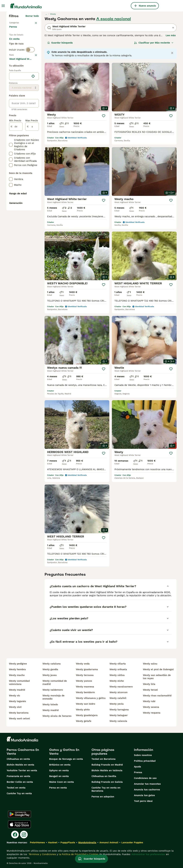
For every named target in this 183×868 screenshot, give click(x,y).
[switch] (30, 70)
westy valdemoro (53, 690)
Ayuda (137, 767)
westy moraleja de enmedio (53, 697)
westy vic (14, 696)
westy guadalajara (87, 715)
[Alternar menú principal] (3, 6)
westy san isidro (86, 704)
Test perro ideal (143, 801)
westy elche (117, 681)
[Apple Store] (19, 824)
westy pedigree (18, 664)
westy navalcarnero (121, 687)
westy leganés (17, 701)
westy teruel (150, 690)
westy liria (149, 684)
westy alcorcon (118, 692)
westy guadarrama (87, 669)
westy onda (83, 664)
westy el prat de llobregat (158, 669)
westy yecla (117, 704)
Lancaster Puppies (132, 842)
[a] (32, 216)
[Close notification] (172, 53)
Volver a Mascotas (20, 22)
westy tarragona (119, 710)
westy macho (17, 675)
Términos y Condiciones (42, 854)
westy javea (50, 675)
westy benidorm (85, 692)
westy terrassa (85, 675)
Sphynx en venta (59, 770)
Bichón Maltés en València (107, 770)
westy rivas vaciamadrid (157, 696)
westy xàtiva (117, 675)
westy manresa (85, 687)
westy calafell (118, 698)
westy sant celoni (19, 718)
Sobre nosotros (143, 755)
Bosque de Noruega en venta (66, 759)
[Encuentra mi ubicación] (33, 165)
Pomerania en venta (18, 776)
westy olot (15, 707)
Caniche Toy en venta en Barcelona (106, 789)
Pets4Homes (37, 842)
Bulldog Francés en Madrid (107, 765)
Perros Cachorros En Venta (23, 752)
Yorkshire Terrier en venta (22, 770)
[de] (16, 216)
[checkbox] (11, 91)
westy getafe (84, 721)
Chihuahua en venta (18, 759)
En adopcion (19, 50)
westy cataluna (52, 664)
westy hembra (17, 669)
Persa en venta (58, 788)
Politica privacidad (145, 761)
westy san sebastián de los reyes (157, 677)
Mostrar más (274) (28, 149)
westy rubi (149, 701)
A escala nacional (114, 19)
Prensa (138, 772)
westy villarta (118, 664)
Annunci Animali (109, 842)
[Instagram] (24, 835)
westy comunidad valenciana (19, 682)
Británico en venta (60, 765)
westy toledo (50, 704)
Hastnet (53, 842)
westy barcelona (19, 713)
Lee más (171, 35)
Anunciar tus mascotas (147, 784)
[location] (24, 165)
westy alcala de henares (57, 716)
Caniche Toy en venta (19, 793)
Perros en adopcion (103, 797)
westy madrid (17, 690)
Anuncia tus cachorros (147, 790)
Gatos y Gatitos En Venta (64, 752)
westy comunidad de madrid (55, 682)
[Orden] (154, 43)
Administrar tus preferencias (148, 854)
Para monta (19, 58)
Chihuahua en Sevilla (104, 776)
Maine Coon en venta (62, 782)
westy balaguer (119, 715)
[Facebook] (15, 835)
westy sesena (151, 707)
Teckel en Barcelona (104, 759)
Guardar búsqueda (60, 43)
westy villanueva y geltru (91, 698)
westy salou (150, 664)
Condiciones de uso (145, 778)
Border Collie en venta (20, 782)
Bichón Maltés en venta (20, 765)
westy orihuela (118, 669)
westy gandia (50, 669)
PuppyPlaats (68, 842)
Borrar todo (32, 16)
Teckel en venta (16, 788)
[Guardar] (104, 116)
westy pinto (83, 710)
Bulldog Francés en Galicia (107, 782)
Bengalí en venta (59, 776)
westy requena (152, 713)
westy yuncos (84, 681)
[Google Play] (19, 814)
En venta (17, 43)
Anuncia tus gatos (144, 795)
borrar (35, 76)
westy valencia (118, 721)
